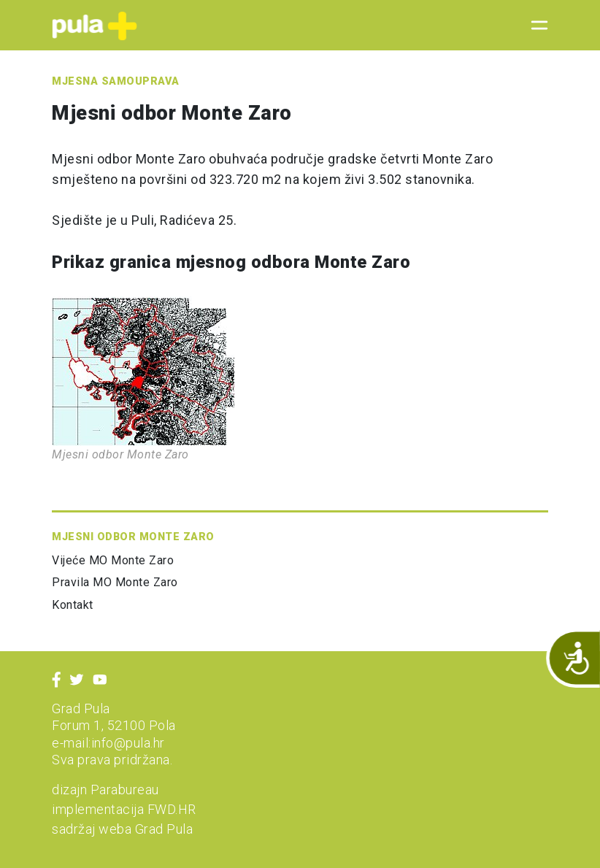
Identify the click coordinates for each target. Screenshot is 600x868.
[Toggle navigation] (535, 26)
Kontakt (73, 605)
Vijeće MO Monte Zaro (113, 560)
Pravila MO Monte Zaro (115, 582)
